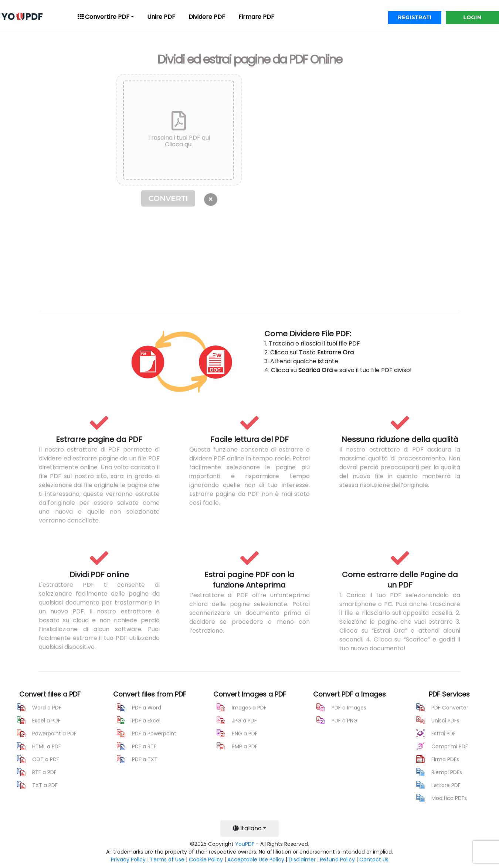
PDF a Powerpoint (154, 733)
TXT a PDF (45, 785)
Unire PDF (161, 17)
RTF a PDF (44, 772)
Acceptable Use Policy (256, 860)
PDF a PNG (344, 721)
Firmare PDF (256, 17)
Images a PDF (249, 708)
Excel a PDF (46, 721)
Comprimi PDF (450, 746)
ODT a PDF (46, 759)
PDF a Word (147, 708)
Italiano (247, 828)
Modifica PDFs (449, 798)
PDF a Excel (146, 721)
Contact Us (374, 860)
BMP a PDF (245, 746)
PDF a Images (349, 708)
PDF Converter (450, 708)
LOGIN (472, 17)
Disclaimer (302, 860)
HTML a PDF (47, 746)
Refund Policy (337, 860)
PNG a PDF (245, 733)
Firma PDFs (445, 759)
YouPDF (245, 844)
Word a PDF (47, 708)
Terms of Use (167, 860)
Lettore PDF (446, 785)
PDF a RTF (144, 746)
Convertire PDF (103, 17)
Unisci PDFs (445, 721)
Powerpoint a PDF (54, 733)
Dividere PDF (207, 17)
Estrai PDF (444, 733)
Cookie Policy (206, 860)
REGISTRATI (415, 17)
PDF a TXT (145, 759)
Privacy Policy (128, 860)
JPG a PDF (244, 721)
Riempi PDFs (447, 772)
